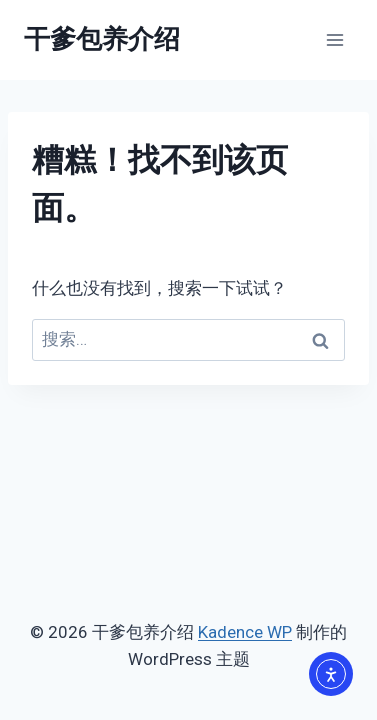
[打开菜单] (334, 39)
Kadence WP (245, 632)
